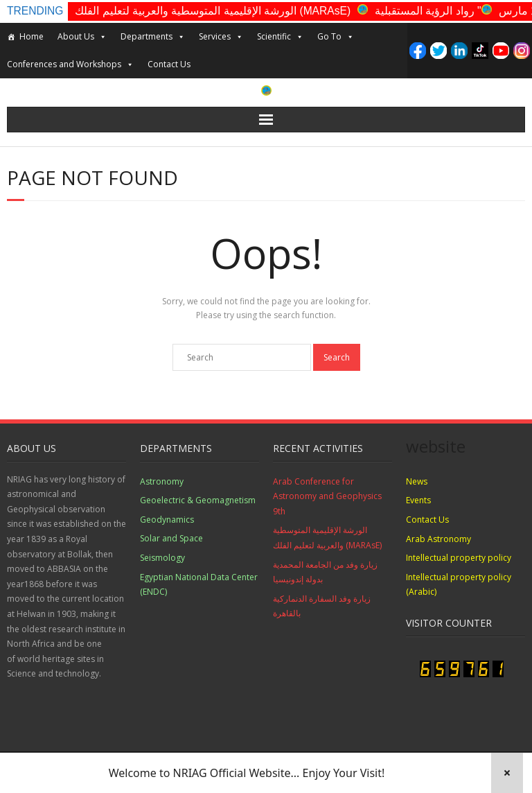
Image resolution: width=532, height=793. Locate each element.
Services (221, 37)
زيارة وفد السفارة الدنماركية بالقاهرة (322, 606)
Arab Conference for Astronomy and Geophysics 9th (327, 496)
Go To (336, 37)
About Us (82, 37)
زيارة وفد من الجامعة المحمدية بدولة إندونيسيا (325, 572)
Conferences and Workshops (70, 64)
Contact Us (169, 64)
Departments (153, 37)
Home (32, 36)
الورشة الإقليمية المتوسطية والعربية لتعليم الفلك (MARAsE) (213, 11)
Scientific (280, 37)
